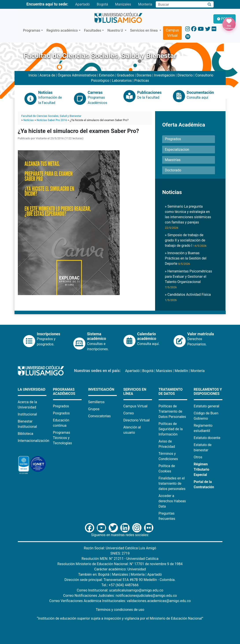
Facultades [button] (93, 30)
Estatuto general (207, 406)
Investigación (164, 75)
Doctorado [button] (173, 170)
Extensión (107, 75)
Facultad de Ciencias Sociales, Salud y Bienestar (51, 116)
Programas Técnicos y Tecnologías (63, 438)
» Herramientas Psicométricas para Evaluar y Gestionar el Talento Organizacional (188, 279)
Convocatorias (100, 416)
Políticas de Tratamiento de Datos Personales (172, 411)
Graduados (126, 75)
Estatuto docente (207, 438)
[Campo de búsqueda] (180, 4)
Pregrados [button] (173, 139)
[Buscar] (209, 5)
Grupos (94, 409)
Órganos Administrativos (77, 75)
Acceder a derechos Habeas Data (172, 501)
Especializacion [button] (177, 150)
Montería (145, 4)
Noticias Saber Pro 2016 (52, 120)
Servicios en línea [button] (144, 30)
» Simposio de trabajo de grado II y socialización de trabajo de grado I (186, 240)
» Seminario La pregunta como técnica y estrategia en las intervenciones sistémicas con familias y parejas (188, 217)
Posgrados (61, 413)
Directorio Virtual (137, 420)
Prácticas (142, 81)
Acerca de (47, 75)
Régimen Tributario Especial (202, 469)
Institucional (27, 414)
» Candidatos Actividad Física (188, 297)
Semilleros (96, 402)
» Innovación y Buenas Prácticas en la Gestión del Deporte (186, 258)
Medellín (181, 371)
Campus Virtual (172, 33)
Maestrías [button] (173, 160)
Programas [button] (32, 30)
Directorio (185, 75)
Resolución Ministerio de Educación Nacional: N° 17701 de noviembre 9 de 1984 (120, 564)
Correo (129, 413)
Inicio (33, 75)
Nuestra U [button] (116, 30)
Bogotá (102, 4)
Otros (198, 457)
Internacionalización (34, 441)
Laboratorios (122, 81)
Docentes (144, 75)
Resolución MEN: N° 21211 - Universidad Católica (120, 559)
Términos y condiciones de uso (120, 610)
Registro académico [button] (62, 30)
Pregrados (61, 406)
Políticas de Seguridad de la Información (171, 429)
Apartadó (82, 4)
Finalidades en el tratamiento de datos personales (172, 483)
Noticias (28, 120)
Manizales (123, 4)
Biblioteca (26, 434)
